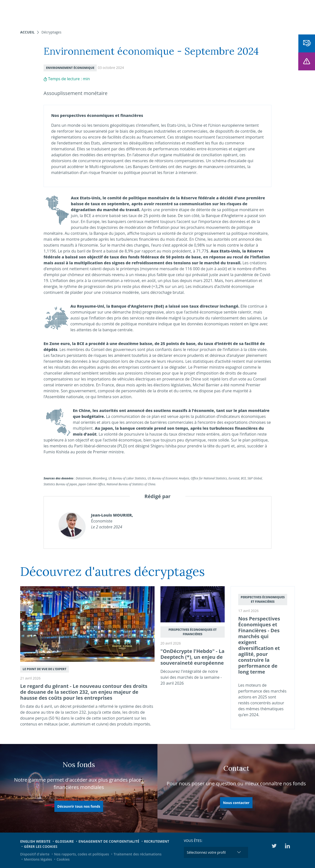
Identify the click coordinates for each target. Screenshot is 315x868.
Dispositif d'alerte (35, 854)
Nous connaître (152, 12)
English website (35, 841)
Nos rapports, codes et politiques (82, 854)
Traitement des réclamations (138, 854)
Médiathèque (261, 12)
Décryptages (51, 32)
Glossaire (64, 841)
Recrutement (157, 841)
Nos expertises (88, 12)
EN (281, 12)
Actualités (185, 12)
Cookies (63, 859)
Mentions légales (38, 859)
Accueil (27, 32)
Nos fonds (119, 12)
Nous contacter (236, 803)
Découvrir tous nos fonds (79, 806)
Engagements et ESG (221, 12)
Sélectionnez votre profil (206, 852)
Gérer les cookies (41, 846)
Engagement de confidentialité (109, 841)
